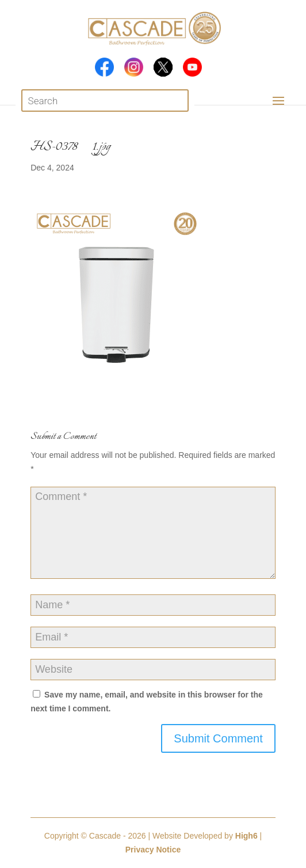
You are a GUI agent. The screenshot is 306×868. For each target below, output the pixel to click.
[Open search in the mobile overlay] (105, 101)
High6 (246, 836)
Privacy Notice (153, 850)
